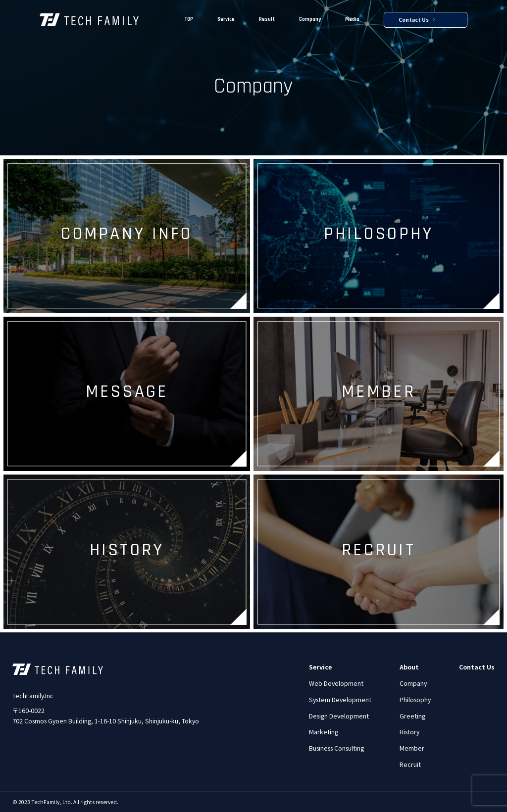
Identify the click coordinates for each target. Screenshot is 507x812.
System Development (340, 700)
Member (412, 748)
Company (310, 20)
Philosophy (415, 700)
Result (267, 20)
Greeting (412, 716)
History (409, 732)
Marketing (324, 732)
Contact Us (417, 20)
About (409, 667)
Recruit (410, 764)
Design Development (339, 716)
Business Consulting (336, 748)
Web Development (336, 683)
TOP (189, 20)
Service (226, 20)
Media (352, 20)
